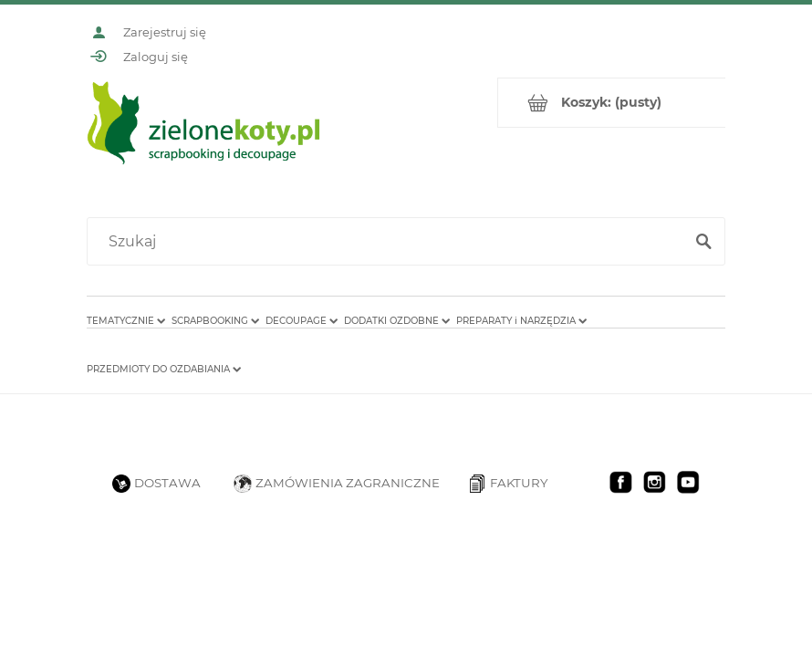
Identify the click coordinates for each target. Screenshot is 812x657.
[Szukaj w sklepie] (389, 242)
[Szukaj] (703, 242)
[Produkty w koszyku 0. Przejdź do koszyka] (612, 103)
